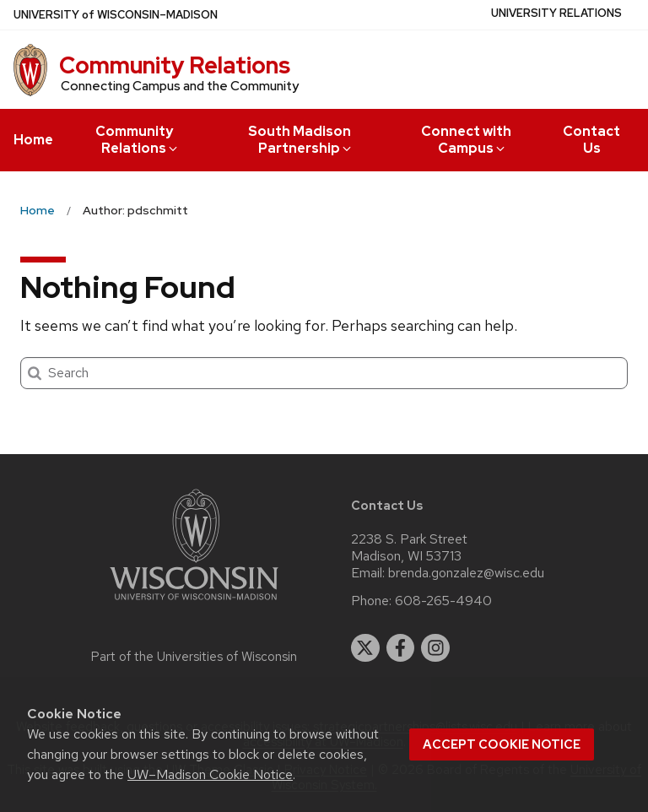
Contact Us (591, 140)
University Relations (556, 13)
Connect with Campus (466, 140)
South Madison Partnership (301, 140)
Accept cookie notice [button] (502, 744)
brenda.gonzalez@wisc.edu (466, 573)
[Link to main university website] (194, 603)
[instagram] (435, 648)
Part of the (194, 657)
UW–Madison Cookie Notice (210, 774)
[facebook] (401, 648)
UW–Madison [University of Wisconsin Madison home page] (116, 15)
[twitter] (365, 648)
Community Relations (175, 65)
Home (33, 140)
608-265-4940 (443, 601)
